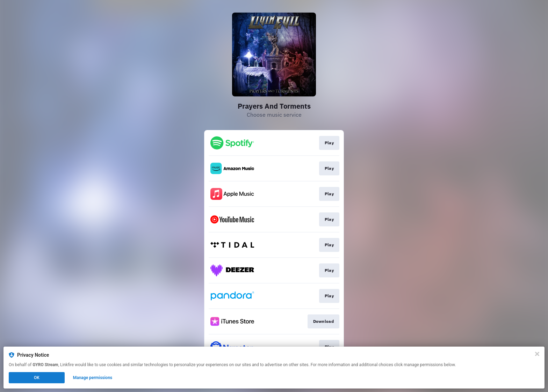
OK (37, 378)
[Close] (537, 354)
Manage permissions (93, 378)
